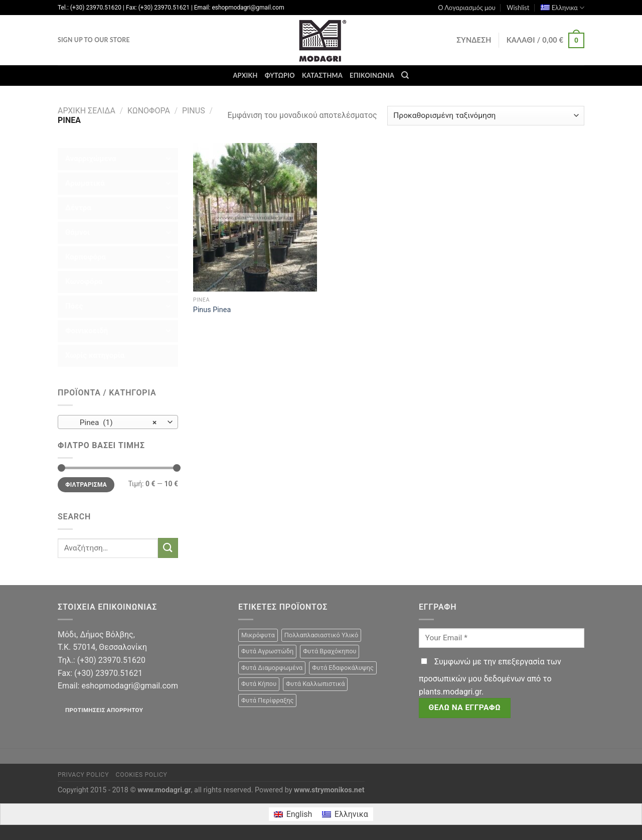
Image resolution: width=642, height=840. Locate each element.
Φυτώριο (280, 75)
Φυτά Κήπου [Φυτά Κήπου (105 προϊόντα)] (259, 684)
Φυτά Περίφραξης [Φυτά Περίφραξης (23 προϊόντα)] (267, 700)
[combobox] (118, 422)
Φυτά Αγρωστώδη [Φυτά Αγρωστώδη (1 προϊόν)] (267, 651)
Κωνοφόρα (149, 111)
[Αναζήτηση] (405, 75)
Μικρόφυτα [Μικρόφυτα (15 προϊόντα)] (258, 635)
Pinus (194, 111)
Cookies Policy (142, 775)
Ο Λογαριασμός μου (467, 8)
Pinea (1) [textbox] (113, 423)
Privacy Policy (83, 775)
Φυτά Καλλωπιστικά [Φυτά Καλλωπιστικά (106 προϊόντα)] (315, 684)
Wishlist (518, 8)
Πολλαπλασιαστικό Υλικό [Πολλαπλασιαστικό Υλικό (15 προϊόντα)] (322, 635)
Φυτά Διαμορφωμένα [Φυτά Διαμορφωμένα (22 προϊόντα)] (272, 668)
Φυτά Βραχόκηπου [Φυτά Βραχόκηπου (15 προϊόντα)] (330, 651)
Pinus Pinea (212, 310)
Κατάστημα (322, 75)
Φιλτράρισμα (86, 485)
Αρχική (245, 75)
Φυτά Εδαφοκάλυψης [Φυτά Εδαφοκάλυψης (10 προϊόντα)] (343, 668)
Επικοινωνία (372, 75)
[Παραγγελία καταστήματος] (486, 116)
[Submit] (168, 548)
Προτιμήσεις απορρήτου (104, 710)
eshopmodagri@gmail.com (129, 686)
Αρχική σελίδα (87, 111)
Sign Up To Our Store (94, 40)
